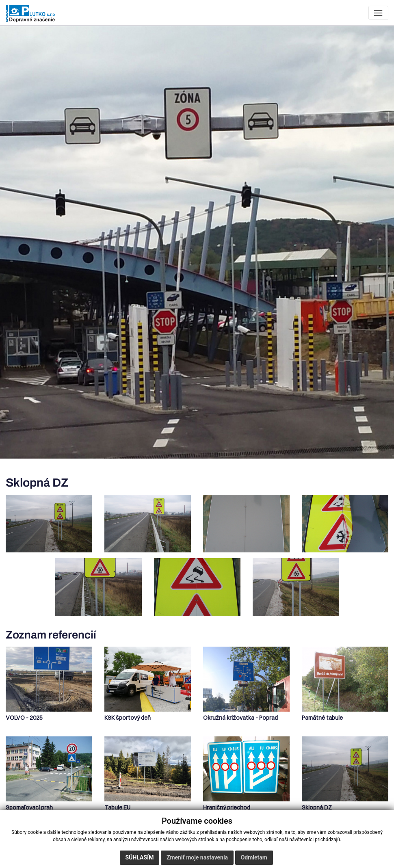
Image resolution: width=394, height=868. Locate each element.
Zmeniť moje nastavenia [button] (197, 857)
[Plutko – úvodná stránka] (30, 14)
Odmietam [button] (254, 857)
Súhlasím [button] (140, 857)
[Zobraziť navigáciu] (378, 13)
